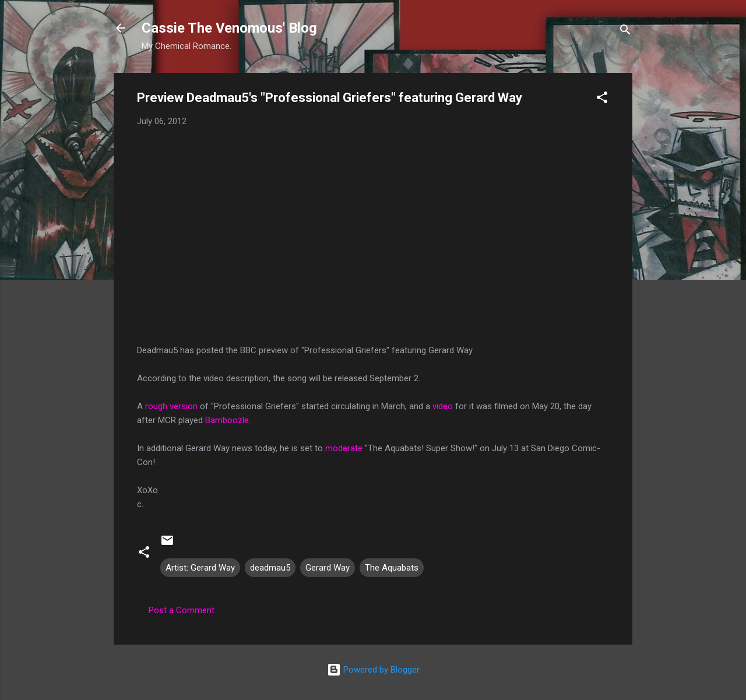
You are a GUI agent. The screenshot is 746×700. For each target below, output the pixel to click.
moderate (344, 448)
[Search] (625, 32)
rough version (171, 406)
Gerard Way (328, 568)
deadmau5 (270, 568)
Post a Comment (182, 610)
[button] (602, 99)
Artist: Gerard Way (200, 568)
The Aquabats (392, 568)
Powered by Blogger (373, 670)
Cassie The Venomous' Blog (229, 28)
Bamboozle (227, 420)
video (443, 406)
